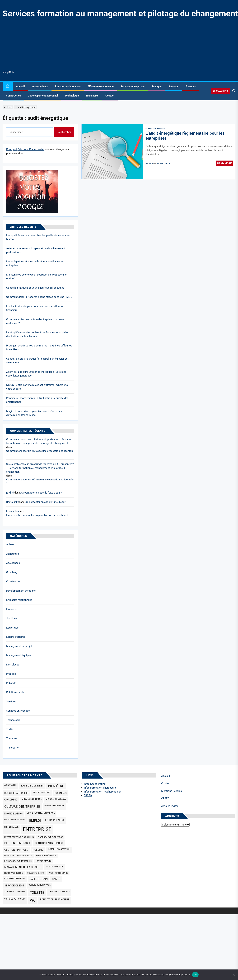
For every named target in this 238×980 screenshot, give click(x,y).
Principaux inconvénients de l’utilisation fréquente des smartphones (37, 400)
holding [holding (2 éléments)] (38, 850)
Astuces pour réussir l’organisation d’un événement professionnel (36, 250)
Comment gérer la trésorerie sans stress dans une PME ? (39, 297)
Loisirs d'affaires (16, 637)
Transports (92, 96)
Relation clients (15, 692)
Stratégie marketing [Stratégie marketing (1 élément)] (15, 892)
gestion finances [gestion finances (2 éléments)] (16, 850)
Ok (195, 975)
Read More (224, 163)
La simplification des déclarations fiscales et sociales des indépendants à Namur (37, 334)
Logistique (12, 628)
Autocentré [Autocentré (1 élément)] (10, 785)
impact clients (40, 86)
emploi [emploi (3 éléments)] (35, 821)
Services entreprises (133, 86)
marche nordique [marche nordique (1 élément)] (54, 866)
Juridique (12, 618)
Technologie (72, 96)
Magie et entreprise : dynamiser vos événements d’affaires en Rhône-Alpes (34, 413)
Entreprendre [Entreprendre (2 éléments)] (55, 820)
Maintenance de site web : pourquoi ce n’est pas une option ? (36, 277)
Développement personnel (43, 96)
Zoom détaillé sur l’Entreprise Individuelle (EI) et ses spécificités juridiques (36, 374)
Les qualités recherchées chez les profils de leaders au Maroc (38, 237)
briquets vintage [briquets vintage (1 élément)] (41, 792)
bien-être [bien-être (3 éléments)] (56, 786)
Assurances (13, 563)
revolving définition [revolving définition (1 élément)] (15, 878)
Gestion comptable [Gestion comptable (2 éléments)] (17, 843)
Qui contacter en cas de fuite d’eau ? (41, 493)
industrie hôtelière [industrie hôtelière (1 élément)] (46, 856)
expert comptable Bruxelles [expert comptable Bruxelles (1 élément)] (19, 837)
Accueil (20, 86)
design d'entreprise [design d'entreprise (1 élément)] (54, 806)
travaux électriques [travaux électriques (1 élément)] (59, 892)
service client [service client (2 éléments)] (14, 886)
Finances (191, 86)
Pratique (157, 86)
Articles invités (170, 806)
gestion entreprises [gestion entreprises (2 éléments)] (49, 843)
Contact (110, 96)
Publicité (11, 683)
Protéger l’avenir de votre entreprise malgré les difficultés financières (39, 348)
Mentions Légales (172, 791)
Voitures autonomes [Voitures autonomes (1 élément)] (15, 899)
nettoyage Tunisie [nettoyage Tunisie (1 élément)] (14, 873)
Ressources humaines (68, 86)
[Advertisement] (120, 45)
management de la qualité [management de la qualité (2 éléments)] (23, 867)
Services (173, 86)
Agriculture (13, 554)
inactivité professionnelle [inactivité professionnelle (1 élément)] (18, 856)
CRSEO (165, 798)
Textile (10, 729)
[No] (234, 975)
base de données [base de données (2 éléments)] (32, 786)
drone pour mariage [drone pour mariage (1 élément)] (15, 820)
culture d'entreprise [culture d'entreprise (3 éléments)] (22, 807)
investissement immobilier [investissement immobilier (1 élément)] (18, 861)
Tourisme (12, 738)
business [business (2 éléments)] (60, 793)
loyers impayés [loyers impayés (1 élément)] (44, 861)
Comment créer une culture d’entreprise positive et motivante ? (35, 321)
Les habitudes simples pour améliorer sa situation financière (35, 308)
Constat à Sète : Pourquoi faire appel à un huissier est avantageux (37, 361)
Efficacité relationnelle (101, 86)
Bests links (13, 502)
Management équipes (19, 655)
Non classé (13, 665)
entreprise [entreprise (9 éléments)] (37, 829)
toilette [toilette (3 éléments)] (37, 893)
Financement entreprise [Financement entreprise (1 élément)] (50, 837)
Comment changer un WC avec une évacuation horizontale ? (40, 453)
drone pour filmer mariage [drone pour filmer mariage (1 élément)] (41, 813)
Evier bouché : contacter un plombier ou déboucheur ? (37, 515)
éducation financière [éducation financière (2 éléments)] (55, 900)
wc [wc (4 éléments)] (33, 900)
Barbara (149, 163)
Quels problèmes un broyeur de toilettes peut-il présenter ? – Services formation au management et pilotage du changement (40, 468)
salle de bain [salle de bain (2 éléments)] (39, 879)
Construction (13, 96)
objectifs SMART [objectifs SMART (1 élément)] (36, 873)
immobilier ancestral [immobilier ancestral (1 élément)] (59, 849)
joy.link (10, 493)
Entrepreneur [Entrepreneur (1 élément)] (11, 827)
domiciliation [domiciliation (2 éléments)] (13, 814)
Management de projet (19, 646)
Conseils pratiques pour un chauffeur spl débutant (35, 288)
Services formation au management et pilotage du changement (120, 14)
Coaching (12, 572)
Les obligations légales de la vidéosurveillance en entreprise (35, 264)
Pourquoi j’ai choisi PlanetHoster (25, 149)
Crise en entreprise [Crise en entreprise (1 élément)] (32, 799)
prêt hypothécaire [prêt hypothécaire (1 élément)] (58, 873)
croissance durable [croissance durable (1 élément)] (56, 799)
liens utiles (13, 511)
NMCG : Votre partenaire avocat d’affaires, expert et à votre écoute (37, 387)
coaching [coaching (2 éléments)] (11, 800)
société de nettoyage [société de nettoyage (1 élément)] (39, 885)
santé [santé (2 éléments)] (56, 879)
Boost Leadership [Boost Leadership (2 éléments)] (16, 793)
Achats (10, 544)
